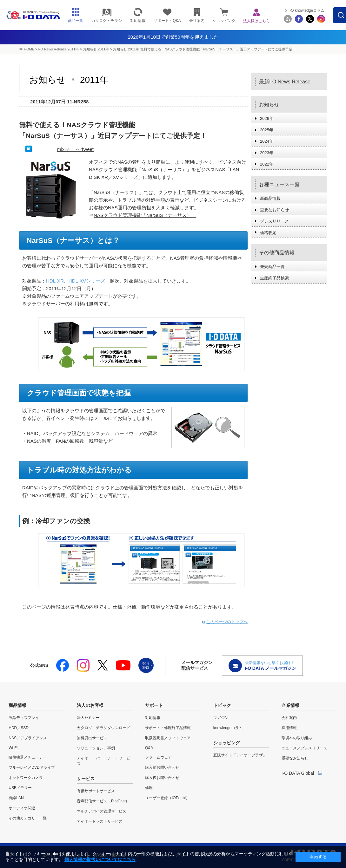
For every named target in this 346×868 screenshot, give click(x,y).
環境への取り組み (297, 738)
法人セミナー (88, 718)
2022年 (267, 164)
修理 (149, 788)
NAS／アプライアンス (28, 738)
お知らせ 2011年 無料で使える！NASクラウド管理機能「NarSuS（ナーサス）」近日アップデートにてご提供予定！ (204, 49)
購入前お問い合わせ (162, 767)
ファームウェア (158, 757)
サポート (154, 705)
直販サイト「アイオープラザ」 (240, 755)
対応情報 (153, 718)
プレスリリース (274, 221)
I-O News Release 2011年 (59, 49)
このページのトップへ (227, 622)
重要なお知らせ (274, 210)
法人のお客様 (90, 705)
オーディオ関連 (22, 808)
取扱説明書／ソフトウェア (168, 738)
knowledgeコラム (228, 728)
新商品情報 (270, 198)
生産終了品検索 (274, 278)
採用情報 (289, 728)
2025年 (267, 130)
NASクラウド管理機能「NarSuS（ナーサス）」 (145, 215)
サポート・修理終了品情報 (168, 728)
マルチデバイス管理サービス (102, 811)
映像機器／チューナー (28, 757)
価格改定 (268, 233)
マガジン (221, 718)
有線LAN (16, 798)
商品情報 (17, 705)
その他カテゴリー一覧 (28, 818)
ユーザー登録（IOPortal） (167, 798)
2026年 (267, 118)
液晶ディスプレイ (24, 718)
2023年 (267, 153)
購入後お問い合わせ (162, 778)
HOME (29, 49)
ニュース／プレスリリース (304, 748)
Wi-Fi (13, 748)
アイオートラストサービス (100, 821)
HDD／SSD (19, 728)
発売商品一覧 (272, 267)
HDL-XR (55, 281)
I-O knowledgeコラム (306, 10)
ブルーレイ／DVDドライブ (32, 767)
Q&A (149, 748)
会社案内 (289, 718)
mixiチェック (71, 149)
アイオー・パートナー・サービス (103, 761)
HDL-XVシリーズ (87, 281)
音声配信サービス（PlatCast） (103, 801)
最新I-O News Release (285, 82)
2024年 (267, 141)
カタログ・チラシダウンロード (103, 728)
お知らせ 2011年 (96, 49)
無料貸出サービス (92, 738)
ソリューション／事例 (96, 748)
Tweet (87, 149)
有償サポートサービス (96, 791)
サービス (86, 779)
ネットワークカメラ (26, 778)
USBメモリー (20, 788)
